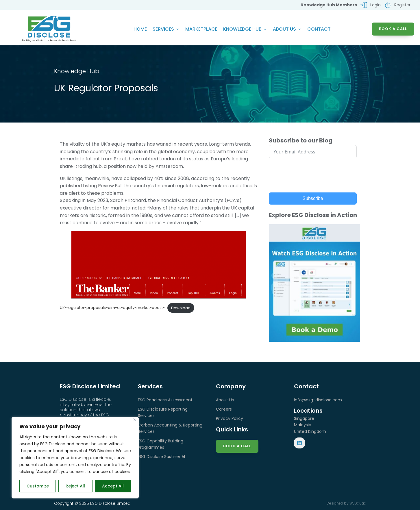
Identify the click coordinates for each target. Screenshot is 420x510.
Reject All (75, 486)
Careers (224, 409)
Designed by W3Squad (346, 503)
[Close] (135, 420)
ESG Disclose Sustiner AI (161, 457)
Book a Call (237, 446)
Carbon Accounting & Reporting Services (170, 428)
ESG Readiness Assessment (165, 400)
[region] (75, 458)
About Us (287, 29)
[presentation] (313, 175)
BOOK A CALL (393, 29)
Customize (38, 486)
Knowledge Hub (245, 29)
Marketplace (201, 29)
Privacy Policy (230, 418)
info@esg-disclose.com (318, 400)
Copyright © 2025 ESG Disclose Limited (92, 503)
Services (166, 29)
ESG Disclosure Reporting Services (163, 412)
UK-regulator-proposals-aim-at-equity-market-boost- (112, 308)
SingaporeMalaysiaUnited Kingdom (310, 425)
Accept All (113, 486)
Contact (319, 29)
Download (181, 308)
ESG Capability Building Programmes (161, 444)
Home (140, 29)
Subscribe (313, 198)
